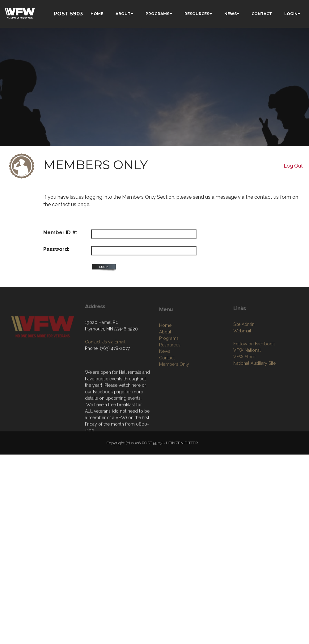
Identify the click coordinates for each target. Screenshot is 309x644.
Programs (169, 368)
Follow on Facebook (254, 371)
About (165, 361)
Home (165, 355)
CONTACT (262, 14)
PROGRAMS (157, 14)
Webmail (242, 358)
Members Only (174, 394)
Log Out (293, 166)
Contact (167, 387)
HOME (97, 14)
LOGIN (291, 14)
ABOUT (123, 14)
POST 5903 (68, 14)
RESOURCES (197, 14)
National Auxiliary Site (254, 390)
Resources (170, 374)
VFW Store (244, 384)
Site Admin (244, 351)
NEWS (231, 14)
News (165, 381)
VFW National (247, 377)
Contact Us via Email (105, 363)
